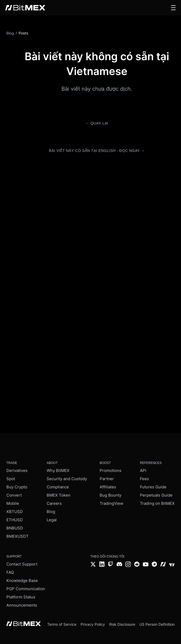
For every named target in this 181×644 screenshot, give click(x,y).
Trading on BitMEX (157, 503)
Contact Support (22, 564)
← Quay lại (97, 123)
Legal (52, 520)
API (143, 470)
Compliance (58, 487)
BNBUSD (15, 528)
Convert (14, 495)
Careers (54, 503)
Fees (144, 479)
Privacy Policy (93, 624)
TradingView (111, 503)
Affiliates (108, 487)
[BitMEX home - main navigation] (25, 8)
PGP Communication (26, 589)
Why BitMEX (58, 470)
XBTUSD (15, 512)
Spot (11, 479)
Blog (51, 512)
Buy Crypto (17, 487)
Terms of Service (62, 624)
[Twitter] (93, 565)
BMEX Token (59, 495)
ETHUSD (15, 520)
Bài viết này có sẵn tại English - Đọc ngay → (97, 151)
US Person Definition (157, 624)
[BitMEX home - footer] (24, 624)
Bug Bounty (111, 495)
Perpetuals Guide (156, 495)
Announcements (22, 605)
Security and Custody (67, 479)
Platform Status (21, 597)
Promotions (111, 470)
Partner (107, 479)
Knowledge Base (22, 581)
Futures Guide (153, 487)
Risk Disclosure (122, 624)
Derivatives (17, 470)
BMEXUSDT (17, 536)
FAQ (10, 572)
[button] (173, 8)
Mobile (13, 503)
